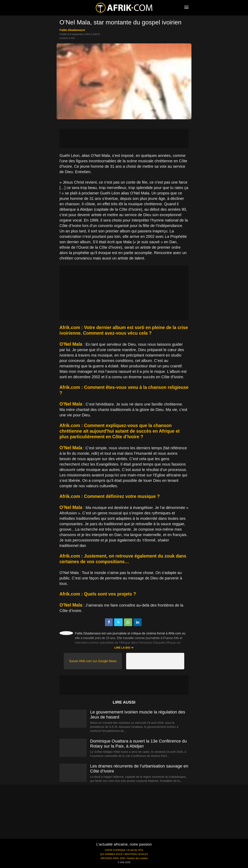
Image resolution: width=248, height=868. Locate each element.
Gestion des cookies (137, 858)
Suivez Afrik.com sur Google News (93, 661)
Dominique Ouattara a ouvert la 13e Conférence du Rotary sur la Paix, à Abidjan (138, 744)
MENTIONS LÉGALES (136, 854)
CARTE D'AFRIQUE (115, 850)
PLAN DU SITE (135, 850)
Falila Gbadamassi (72, 30)
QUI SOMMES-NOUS (111, 854)
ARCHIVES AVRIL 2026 (113, 858)
